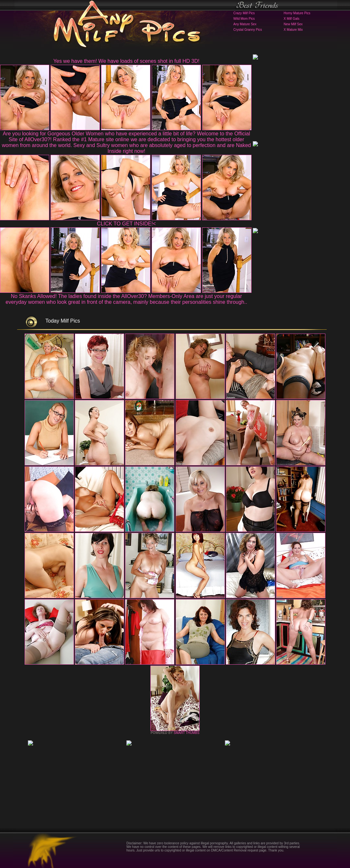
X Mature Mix (293, 30)
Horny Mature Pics (297, 13)
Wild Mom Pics (244, 19)
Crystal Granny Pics (248, 30)
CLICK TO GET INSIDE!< (126, 224)
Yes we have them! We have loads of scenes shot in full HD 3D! (127, 61)
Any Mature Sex (245, 24)
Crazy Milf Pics (244, 13)
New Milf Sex (293, 24)
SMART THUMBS (187, 733)
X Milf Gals (291, 19)
